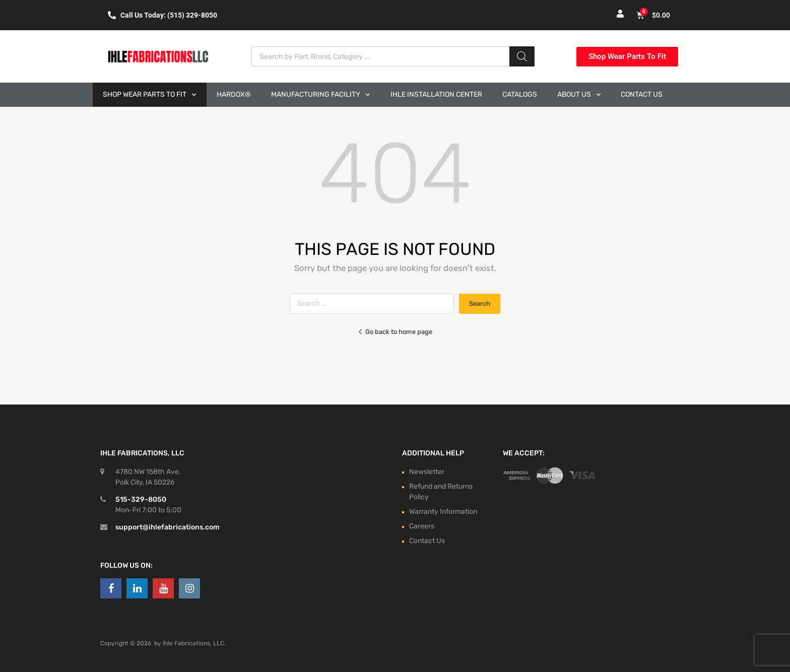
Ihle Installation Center (436, 94)
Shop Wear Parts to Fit (150, 95)
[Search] (522, 56)
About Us (579, 95)
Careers (422, 526)
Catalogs (520, 94)
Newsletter (427, 472)
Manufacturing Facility (321, 95)
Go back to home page (395, 332)
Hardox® (234, 94)
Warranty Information (443, 512)
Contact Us (642, 94)
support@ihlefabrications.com (168, 527)
